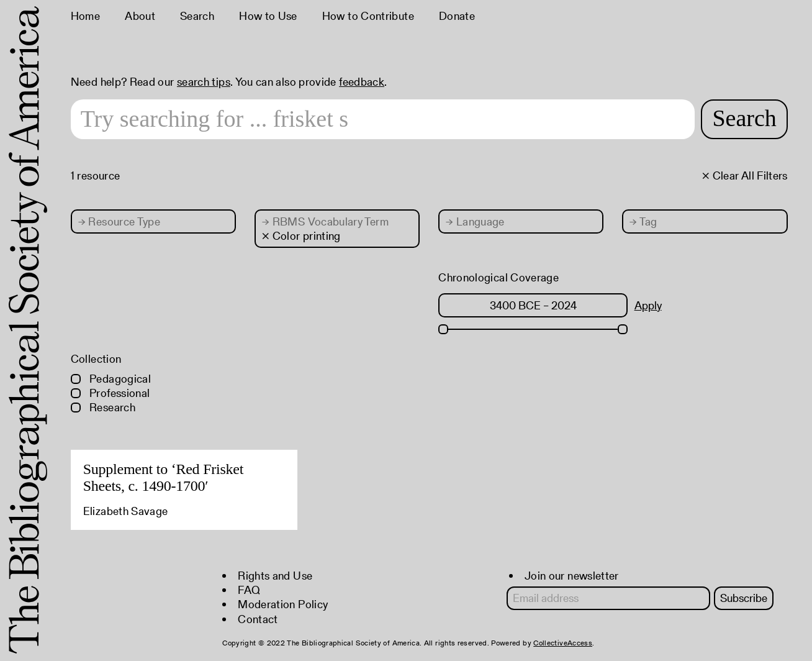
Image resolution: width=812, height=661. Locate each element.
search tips (204, 82)
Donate (457, 16)
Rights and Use (275, 576)
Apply (648, 305)
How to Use (268, 16)
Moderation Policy (283, 604)
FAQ (249, 590)
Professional (111, 393)
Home (85, 16)
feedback (362, 82)
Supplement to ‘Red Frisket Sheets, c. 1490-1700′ (163, 478)
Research (103, 407)
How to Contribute (368, 16)
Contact (258, 619)
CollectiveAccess (563, 643)
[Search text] (383, 119)
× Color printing (301, 236)
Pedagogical (111, 379)
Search (197, 16)
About (140, 16)
